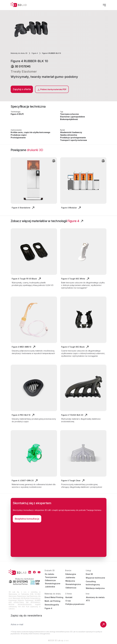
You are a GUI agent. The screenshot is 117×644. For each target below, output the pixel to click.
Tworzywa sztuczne (69, 114)
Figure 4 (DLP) (17, 114)
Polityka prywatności (75, 604)
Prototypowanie (18, 138)
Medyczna (70, 581)
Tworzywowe (51, 577)
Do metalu (50, 574)
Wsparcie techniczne (95, 578)
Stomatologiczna (73, 584)
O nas (68, 601)
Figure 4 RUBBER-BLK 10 (51, 53)
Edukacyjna (71, 574)
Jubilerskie (50, 587)
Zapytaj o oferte (22, 89)
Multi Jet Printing (52, 601)
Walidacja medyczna (95, 588)
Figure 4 (35, 53)
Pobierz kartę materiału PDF (52, 90)
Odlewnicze (50, 580)
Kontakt (69, 597)
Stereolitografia (52, 605)
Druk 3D (89, 574)
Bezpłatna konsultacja (27, 519)
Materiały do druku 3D (19, 53)
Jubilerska (70, 577)
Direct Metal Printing (54, 597)
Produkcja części (19, 135)
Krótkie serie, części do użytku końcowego (30, 132)
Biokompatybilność (69, 119)
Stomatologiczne (53, 583)
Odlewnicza (71, 588)
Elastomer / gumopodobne (72, 117)
